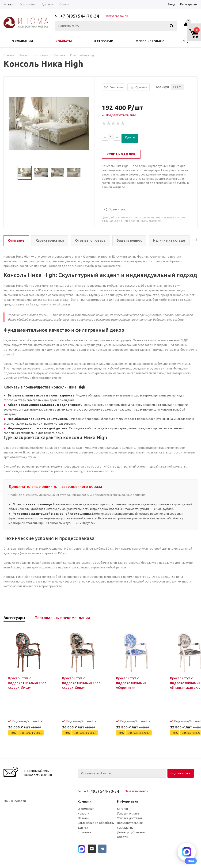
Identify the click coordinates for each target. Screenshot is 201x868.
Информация (128, 801)
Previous (9, 173)
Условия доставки (129, 818)
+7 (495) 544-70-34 (80, 16)
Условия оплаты (128, 813)
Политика (84, 832)
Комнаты (64, 41)
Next (89, 173)
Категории (104, 41)
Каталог (123, 809)
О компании (22, 41)
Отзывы (83, 818)
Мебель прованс (150, 41)
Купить (130, 137)
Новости (83, 813)
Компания (85, 801)
